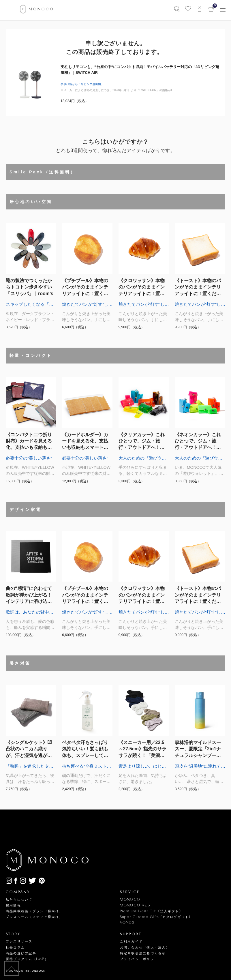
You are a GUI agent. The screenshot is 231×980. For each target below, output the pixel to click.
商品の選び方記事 (21, 953)
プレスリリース (19, 941)
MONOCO (130, 900)
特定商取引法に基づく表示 (143, 953)
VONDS (127, 923)
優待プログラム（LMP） (27, 959)
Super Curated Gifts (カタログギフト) (155, 917)
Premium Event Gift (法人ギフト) (151, 911)
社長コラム (15, 948)
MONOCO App (135, 905)
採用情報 (13, 905)
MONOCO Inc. (20, 971)
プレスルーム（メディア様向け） (34, 917)
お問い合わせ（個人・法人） (145, 948)
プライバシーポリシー (139, 959)
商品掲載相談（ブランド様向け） (34, 911)
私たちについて (19, 900)
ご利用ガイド (131, 941)
